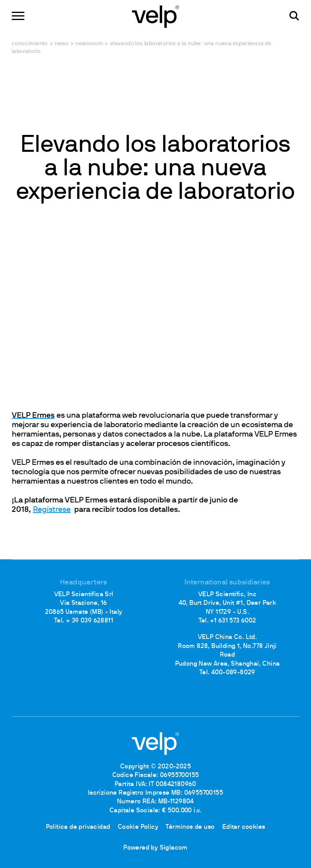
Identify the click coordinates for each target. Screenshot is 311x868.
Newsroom (89, 44)
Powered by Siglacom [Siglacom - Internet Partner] (155, 848)
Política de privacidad (78, 827)
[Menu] (18, 16)
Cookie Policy (138, 827)
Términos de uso (190, 827)
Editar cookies (244, 827)
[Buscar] (294, 16)
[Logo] (155, 16)
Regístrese (52, 510)
